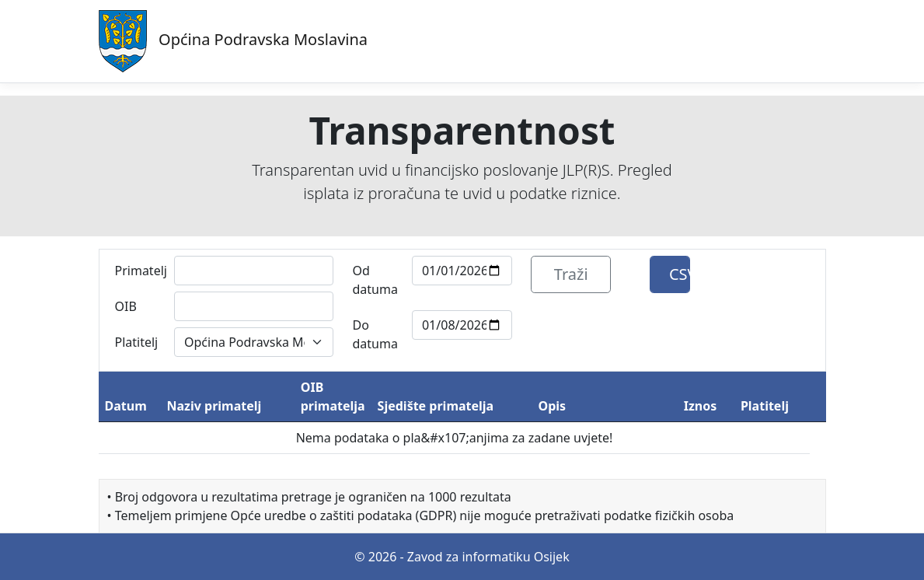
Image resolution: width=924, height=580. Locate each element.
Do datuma (375, 334)
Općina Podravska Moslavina (234, 41)
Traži (571, 274)
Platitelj (137, 342)
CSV (680, 274)
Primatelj (140, 271)
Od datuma (375, 280)
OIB (126, 306)
